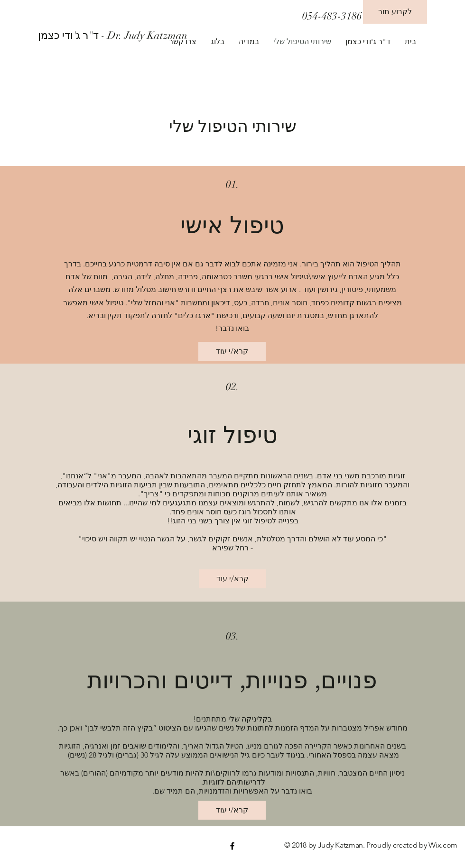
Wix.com (443, 845)
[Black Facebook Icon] (232, 846)
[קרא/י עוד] (232, 351)
